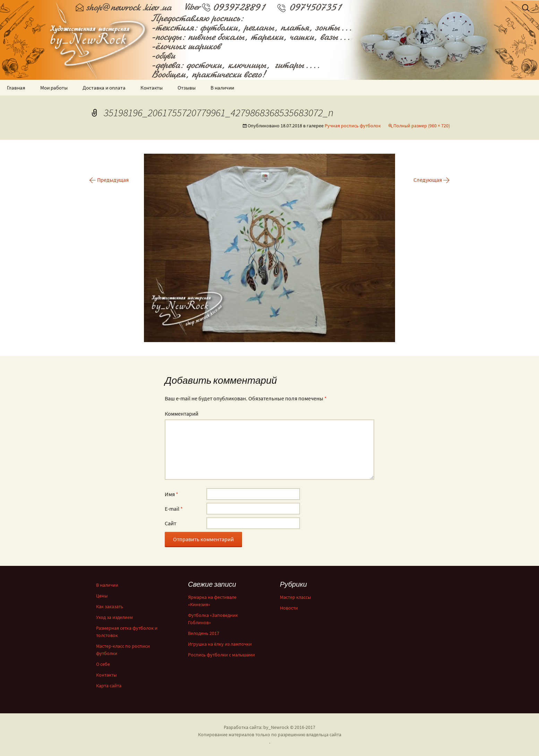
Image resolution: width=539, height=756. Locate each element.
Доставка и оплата (104, 88)
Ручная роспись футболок (353, 126)
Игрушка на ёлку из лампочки (220, 644)
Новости (289, 608)
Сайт (170, 523)
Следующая (432, 180)
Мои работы (54, 88)
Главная (16, 88)
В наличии (222, 88)
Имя (172, 494)
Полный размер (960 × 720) (422, 126)
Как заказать (110, 606)
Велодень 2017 (204, 633)
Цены (102, 596)
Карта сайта (109, 686)
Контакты (152, 88)
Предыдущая (109, 180)
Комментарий (182, 414)
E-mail (174, 509)
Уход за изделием (114, 617)
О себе (103, 664)
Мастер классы (295, 597)
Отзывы (187, 88)
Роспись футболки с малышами (221, 655)
